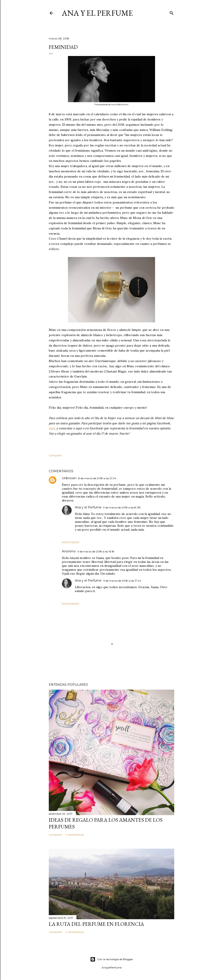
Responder (71, 542)
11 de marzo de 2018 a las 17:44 (122, 581)
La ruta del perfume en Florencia (96, 924)
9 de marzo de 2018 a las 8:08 (122, 507)
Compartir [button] (56, 455)
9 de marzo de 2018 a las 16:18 (96, 551)
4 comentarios (75, 835)
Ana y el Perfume (97, 13)
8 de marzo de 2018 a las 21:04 (97, 478)
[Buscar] (172, 12)
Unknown (69, 478)
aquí (52, 428)
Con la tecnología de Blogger (112, 959)
